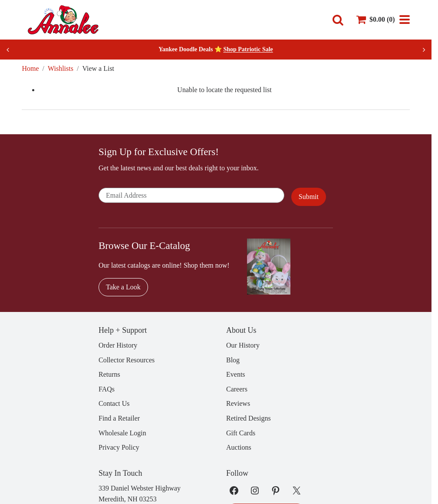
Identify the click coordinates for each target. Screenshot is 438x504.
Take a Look (123, 287)
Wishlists (61, 68)
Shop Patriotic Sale (248, 49)
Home (30, 68)
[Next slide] (424, 50)
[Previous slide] (8, 50)
